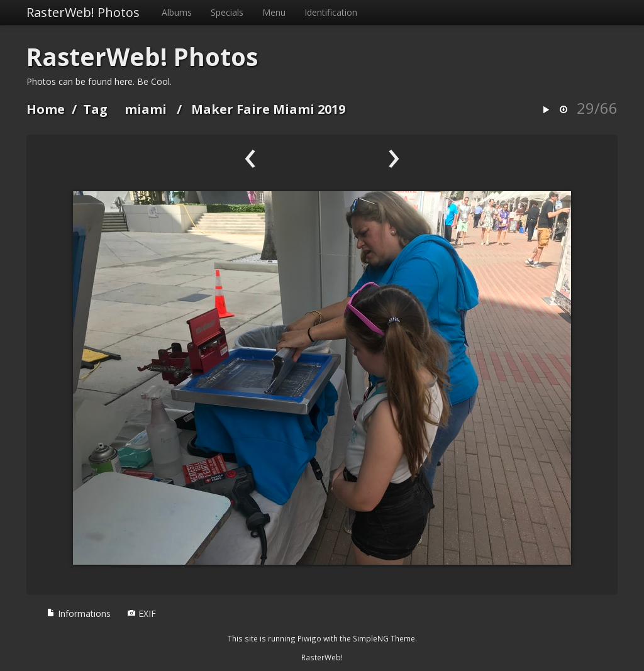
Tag (95, 109)
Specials (227, 12)
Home (46, 109)
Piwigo (309, 638)
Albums (177, 12)
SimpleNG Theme (384, 638)
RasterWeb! (322, 657)
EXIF (142, 613)
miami (146, 109)
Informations (79, 613)
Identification (331, 12)
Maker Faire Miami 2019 (268, 109)
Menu (274, 12)
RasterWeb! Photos (83, 12)
